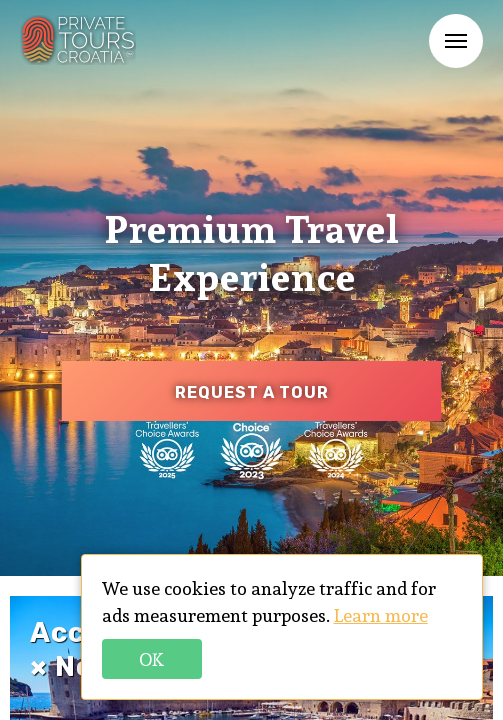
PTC (78, 40)
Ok (151, 659)
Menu (456, 41)
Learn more (381, 615)
